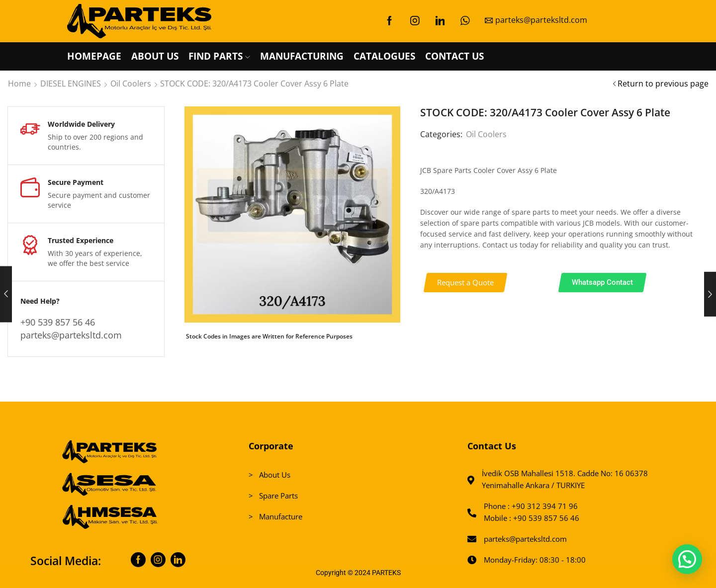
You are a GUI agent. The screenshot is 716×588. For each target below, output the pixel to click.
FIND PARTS (219, 56)
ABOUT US (155, 56)
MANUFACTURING (302, 56)
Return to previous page (663, 84)
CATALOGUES (384, 56)
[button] (466, 283)
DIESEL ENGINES (71, 84)
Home (19, 84)
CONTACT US (454, 56)
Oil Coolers (131, 84)
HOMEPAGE (94, 56)
